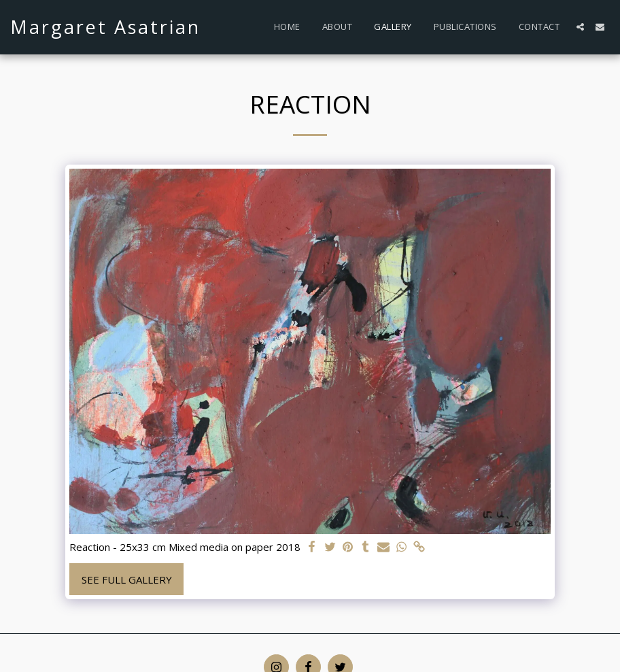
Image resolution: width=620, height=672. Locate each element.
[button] (580, 27)
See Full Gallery (127, 579)
